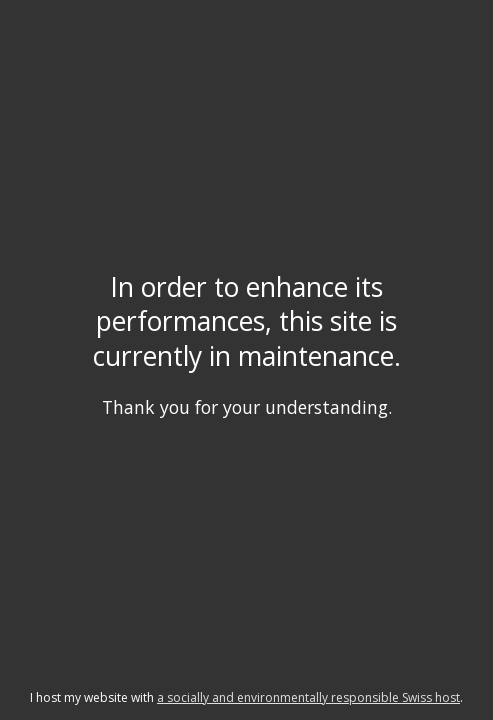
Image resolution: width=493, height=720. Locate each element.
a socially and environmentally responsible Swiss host (308, 697)
